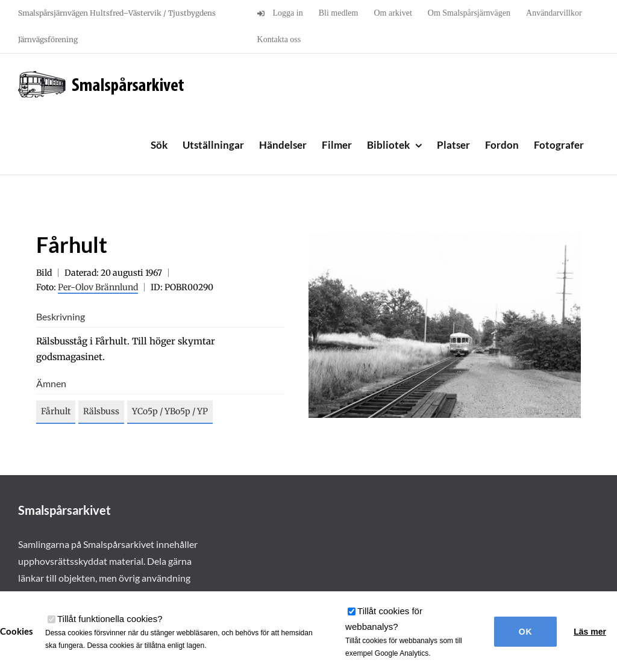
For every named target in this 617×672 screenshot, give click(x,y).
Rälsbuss (101, 411)
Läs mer (590, 632)
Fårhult (56, 411)
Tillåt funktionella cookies (110, 619)
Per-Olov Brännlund (98, 287)
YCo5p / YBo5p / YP (170, 411)
